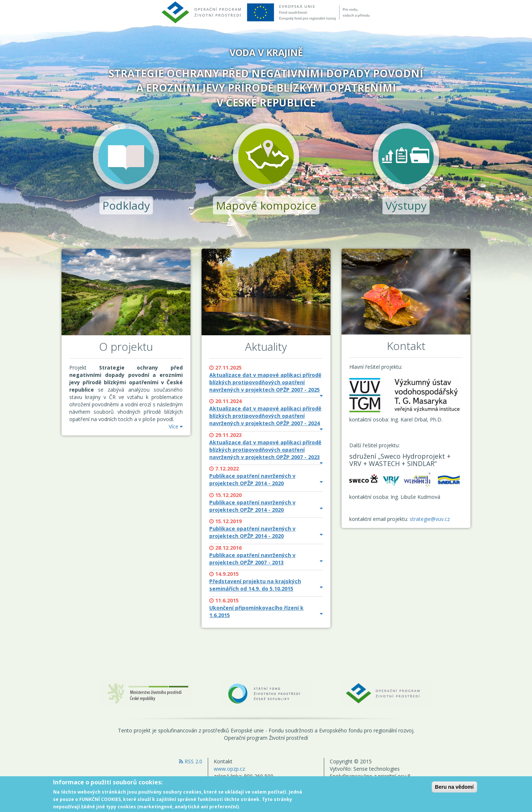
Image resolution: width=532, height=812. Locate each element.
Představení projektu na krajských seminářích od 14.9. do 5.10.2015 (266, 585)
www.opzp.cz (229, 769)
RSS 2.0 (191, 761)
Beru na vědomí (454, 790)
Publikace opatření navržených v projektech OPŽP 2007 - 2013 (266, 559)
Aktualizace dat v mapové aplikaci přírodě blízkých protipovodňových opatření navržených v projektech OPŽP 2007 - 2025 (266, 382)
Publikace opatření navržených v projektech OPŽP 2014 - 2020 (266, 479)
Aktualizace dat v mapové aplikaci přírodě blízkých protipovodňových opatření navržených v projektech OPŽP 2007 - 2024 (266, 416)
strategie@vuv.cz (430, 519)
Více (176, 426)
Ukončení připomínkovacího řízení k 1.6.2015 (266, 611)
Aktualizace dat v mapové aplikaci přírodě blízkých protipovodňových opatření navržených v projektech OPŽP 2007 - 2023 (266, 450)
